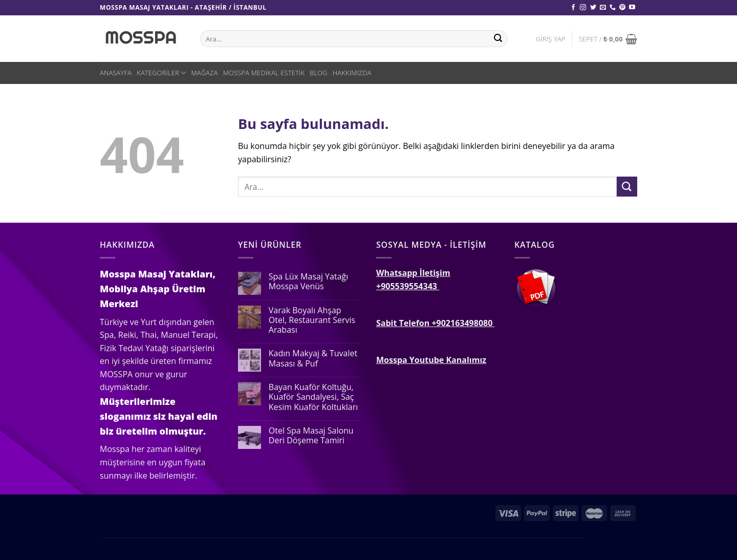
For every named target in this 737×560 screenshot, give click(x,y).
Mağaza (204, 73)
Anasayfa (116, 73)
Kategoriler (161, 73)
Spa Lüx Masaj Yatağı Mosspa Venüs (308, 282)
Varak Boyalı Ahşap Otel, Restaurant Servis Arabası (312, 320)
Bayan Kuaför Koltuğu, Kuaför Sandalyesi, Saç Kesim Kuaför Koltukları (313, 397)
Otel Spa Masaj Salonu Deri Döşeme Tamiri (311, 436)
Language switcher (135, 531)
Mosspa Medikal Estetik (264, 73)
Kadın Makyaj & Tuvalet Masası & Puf (313, 358)
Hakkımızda (352, 73)
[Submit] (627, 187)
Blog (319, 73)
